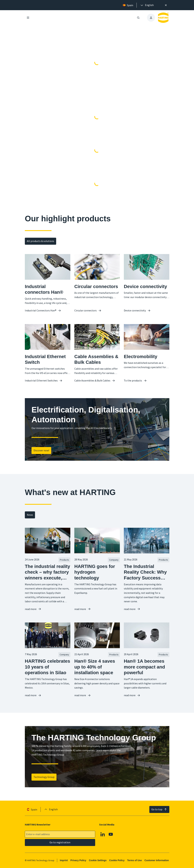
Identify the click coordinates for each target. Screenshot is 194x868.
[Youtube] (111, 834)
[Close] (166, 5)
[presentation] (147, 5)
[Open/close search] (138, 18)
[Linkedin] (102, 834)
